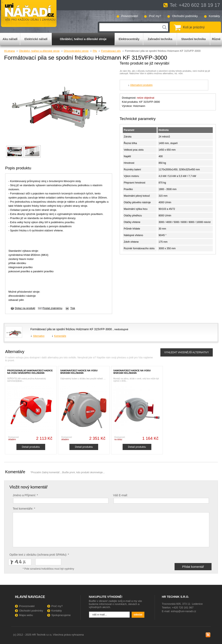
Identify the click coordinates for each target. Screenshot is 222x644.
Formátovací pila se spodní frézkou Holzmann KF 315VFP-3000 (72, 329)
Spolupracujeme (61, 615)
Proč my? (155, 16)
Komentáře (60, 336)
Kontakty (214, 16)
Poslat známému (52, 308)
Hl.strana (9, 51)
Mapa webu (26, 615)
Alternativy (39, 336)
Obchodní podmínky (185, 16)
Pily (95, 51)
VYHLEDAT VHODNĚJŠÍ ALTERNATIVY (187, 352)
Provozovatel (130, 16)
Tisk (73, 308)
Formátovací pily (111, 51)
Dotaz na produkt (25, 308)
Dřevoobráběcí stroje (76, 51)
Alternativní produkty (141, 85)
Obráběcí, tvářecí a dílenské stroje (39, 51)
